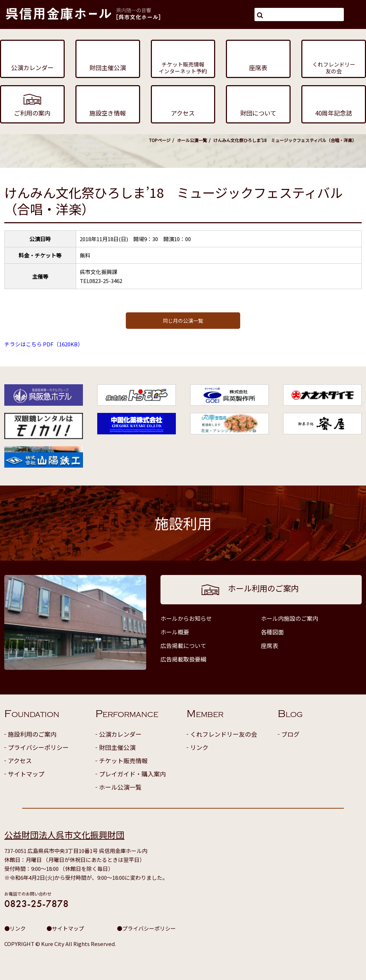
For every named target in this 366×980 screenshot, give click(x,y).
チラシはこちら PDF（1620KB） (44, 344)
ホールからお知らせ (186, 618)
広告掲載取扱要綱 (183, 659)
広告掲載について (183, 645)
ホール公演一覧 (192, 140)
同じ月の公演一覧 (183, 321)
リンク (199, 747)
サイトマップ (26, 774)
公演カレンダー (120, 734)
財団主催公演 (117, 747)
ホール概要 (175, 632)
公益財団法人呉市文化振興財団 (64, 835)
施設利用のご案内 (32, 734)
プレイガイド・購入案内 (132, 774)
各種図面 (272, 632)
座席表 (269, 645)
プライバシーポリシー (38, 747)
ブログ (290, 734)
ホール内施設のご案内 (290, 618)
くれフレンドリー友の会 (224, 734)
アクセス (20, 760)
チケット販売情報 (123, 760)
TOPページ (160, 140)
